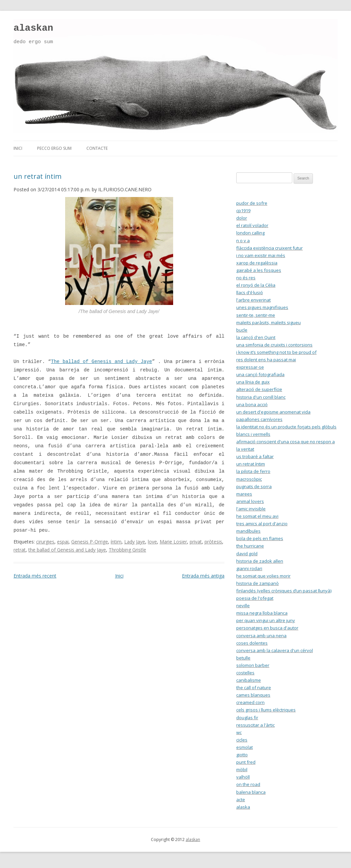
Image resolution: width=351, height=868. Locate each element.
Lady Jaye (135, 542)
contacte (97, 148)
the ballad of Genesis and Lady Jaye (67, 550)
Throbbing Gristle (127, 550)
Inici (119, 576)
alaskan (33, 28)
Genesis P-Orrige (90, 542)
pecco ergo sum (54, 148)
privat (196, 542)
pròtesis (213, 542)
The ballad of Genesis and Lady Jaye (101, 362)
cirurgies (45, 542)
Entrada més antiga (203, 576)
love (152, 542)
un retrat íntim (37, 176)
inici (18, 148)
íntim (116, 542)
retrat (20, 550)
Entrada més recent (35, 576)
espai (63, 542)
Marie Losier (173, 542)
